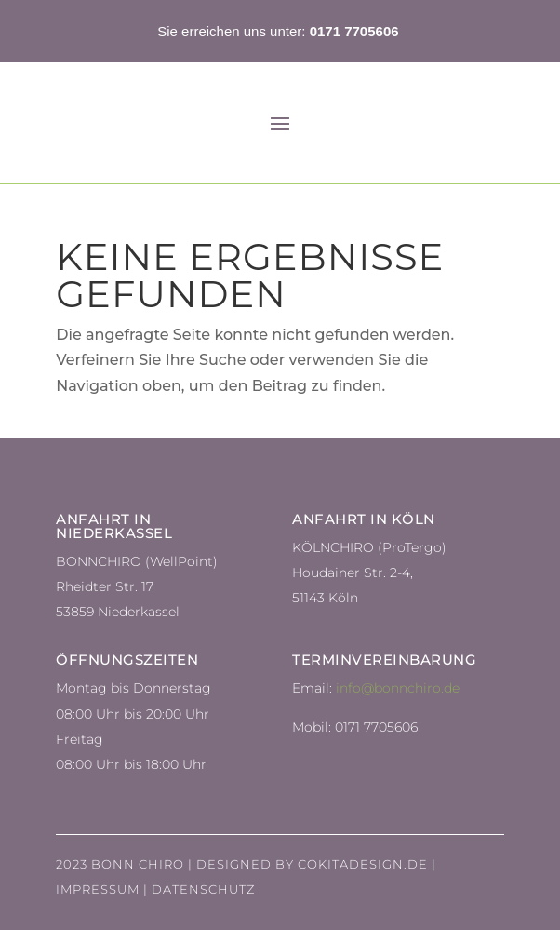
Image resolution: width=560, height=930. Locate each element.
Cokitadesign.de (363, 864)
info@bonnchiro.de (398, 688)
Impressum (98, 889)
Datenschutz (203, 889)
